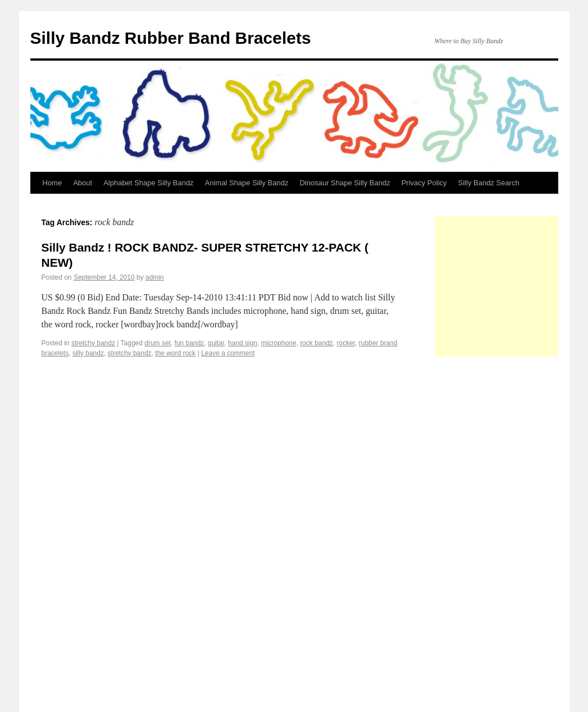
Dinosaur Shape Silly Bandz (345, 183)
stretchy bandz (93, 343)
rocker (346, 343)
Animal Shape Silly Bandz (247, 183)
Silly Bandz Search (489, 183)
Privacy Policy (424, 183)
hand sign (243, 343)
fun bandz (190, 343)
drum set (158, 343)
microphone (279, 343)
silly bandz (88, 353)
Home (53, 183)
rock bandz (316, 343)
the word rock (175, 353)
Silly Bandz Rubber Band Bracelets (171, 38)
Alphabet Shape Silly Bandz (148, 183)
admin (155, 277)
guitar (216, 343)
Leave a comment (228, 353)
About (83, 183)
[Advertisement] (511, 286)
